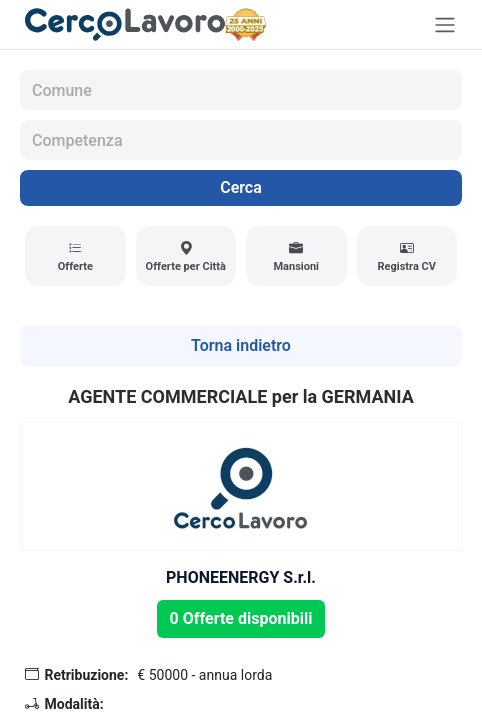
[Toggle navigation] (445, 24)
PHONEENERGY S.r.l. (241, 577)
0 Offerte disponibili (241, 618)
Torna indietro (241, 345)
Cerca (241, 187)
